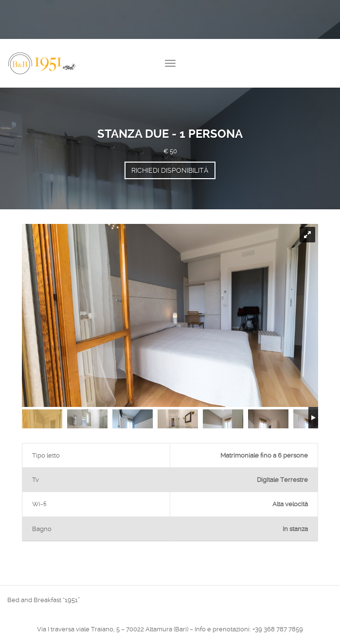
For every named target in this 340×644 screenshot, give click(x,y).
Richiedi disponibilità (170, 170)
